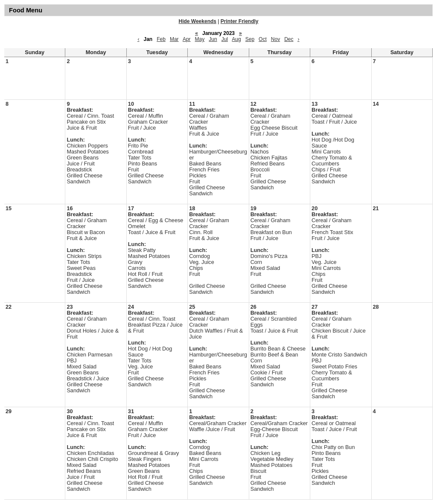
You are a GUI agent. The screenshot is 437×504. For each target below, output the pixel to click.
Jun (213, 39)
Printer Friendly (240, 21)
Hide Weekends (198, 21)
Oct (263, 39)
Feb (161, 39)
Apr (187, 39)
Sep (250, 39)
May (200, 39)
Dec (289, 39)
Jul (225, 39)
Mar (174, 39)
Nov (275, 39)
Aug (236, 39)
